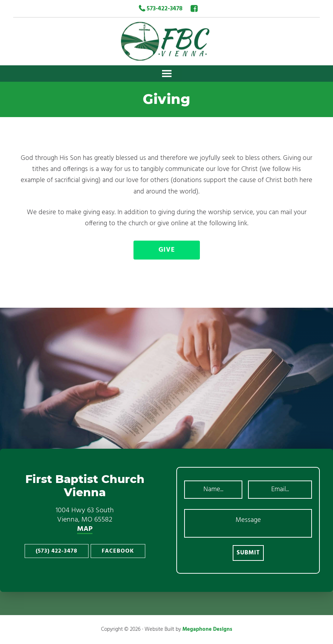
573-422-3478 (161, 9)
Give (167, 250)
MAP (85, 530)
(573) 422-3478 (57, 551)
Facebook (118, 551)
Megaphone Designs (207, 629)
